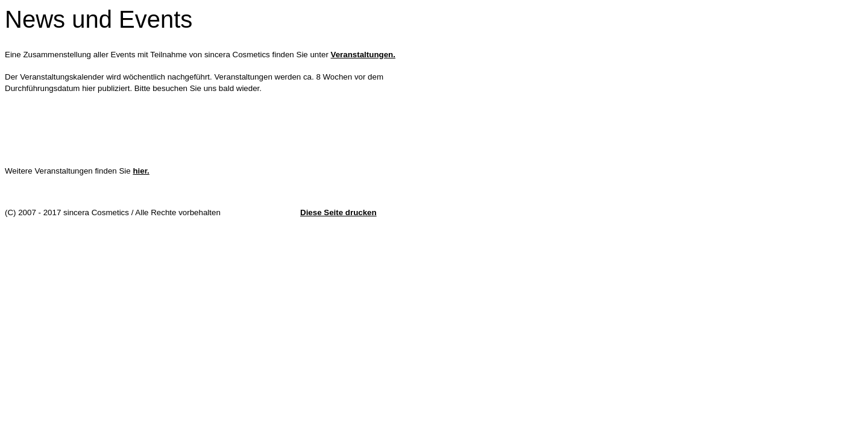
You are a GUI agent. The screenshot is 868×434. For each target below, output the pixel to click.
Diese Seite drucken (338, 212)
